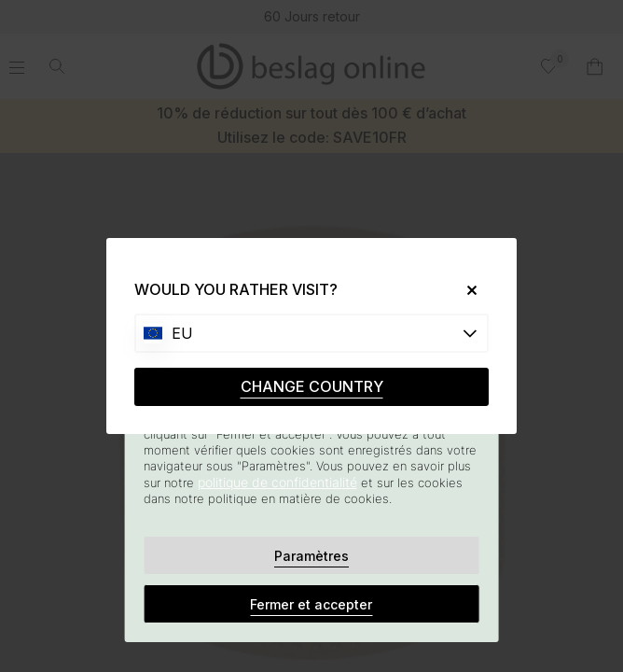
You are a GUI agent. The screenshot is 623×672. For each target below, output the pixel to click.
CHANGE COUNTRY (312, 386)
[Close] (465, 290)
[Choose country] (311, 333)
